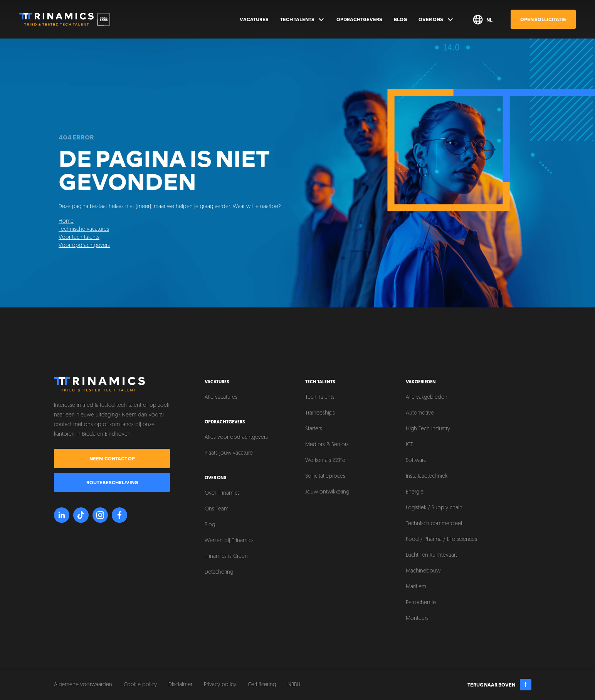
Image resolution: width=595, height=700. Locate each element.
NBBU (294, 685)
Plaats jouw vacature (229, 453)
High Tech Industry (428, 429)
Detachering (219, 572)
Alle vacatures (221, 397)
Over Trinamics (222, 493)
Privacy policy (220, 685)
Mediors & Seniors (327, 445)
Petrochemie (421, 603)
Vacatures (254, 19)
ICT (409, 445)
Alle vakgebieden (427, 397)
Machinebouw (423, 571)
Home (66, 221)
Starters (314, 429)
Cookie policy (140, 685)
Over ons (436, 20)
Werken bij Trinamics (229, 541)
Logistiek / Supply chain (434, 508)
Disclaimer (180, 685)
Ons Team (217, 509)
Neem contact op (112, 458)
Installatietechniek (427, 476)
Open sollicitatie (543, 19)
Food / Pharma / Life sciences (441, 540)
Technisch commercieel (434, 524)
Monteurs (417, 619)
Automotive (420, 413)
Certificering (262, 685)
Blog (400, 19)
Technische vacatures (84, 229)
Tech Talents (303, 20)
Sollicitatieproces (325, 476)
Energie (415, 492)
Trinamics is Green (226, 556)
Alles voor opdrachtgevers (236, 437)
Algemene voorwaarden (83, 685)
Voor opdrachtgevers (84, 246)
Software (416, 461)
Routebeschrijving (112, 482)
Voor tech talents (79, 238)
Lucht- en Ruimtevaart (431, 555)
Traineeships (320, 413)
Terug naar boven (500, 685)
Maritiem (416, 587)
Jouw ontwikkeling (327, 492)
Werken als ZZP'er (326, 461)
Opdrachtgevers (359, 19)
